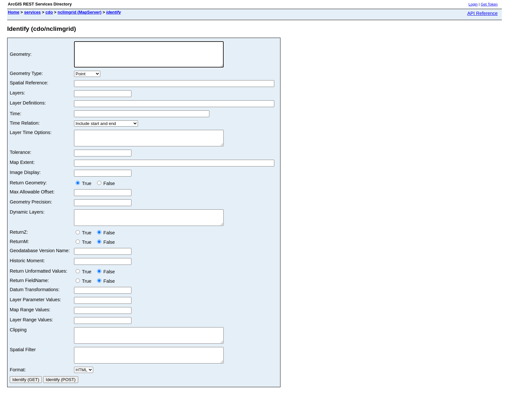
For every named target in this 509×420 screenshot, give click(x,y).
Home (14, 12)
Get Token (489, 4)
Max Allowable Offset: (32, 200)
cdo (49, 12)
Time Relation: (25, 128)
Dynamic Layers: (27, 220)
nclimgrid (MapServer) (79, 12)
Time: (15, 118)
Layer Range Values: (31, 330)
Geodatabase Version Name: (40, 261)
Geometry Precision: (31, 210)
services (32, 12)
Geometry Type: (26, 78)
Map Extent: (22, 170)
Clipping (18, 340)
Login (473, 4)
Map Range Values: (30, 320)
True (85, 191)
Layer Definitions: (28, 108)
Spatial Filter (23, 363)
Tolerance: (20, 160)
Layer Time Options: (31, 137)
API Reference (482, 13)
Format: (18, 386)
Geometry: (21, 57)
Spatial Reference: (29, 88)
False (106, 191)
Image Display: (25, 180)
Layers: (17, 98)
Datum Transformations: (35, 300)
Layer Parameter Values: (35, 310)
